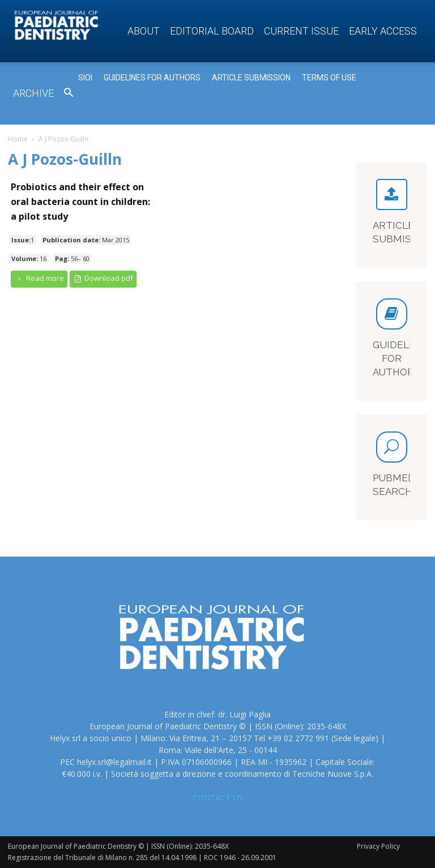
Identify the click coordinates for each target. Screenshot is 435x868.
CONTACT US (218, 798)
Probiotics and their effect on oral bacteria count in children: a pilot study (80, 202)
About (144, 31)
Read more (39, 278)
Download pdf (103, 278)
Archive (33, 93)
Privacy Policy (378, 846)
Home (18, 139)
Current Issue (301, 31)
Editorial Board (212, 31)
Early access (383, 31)
